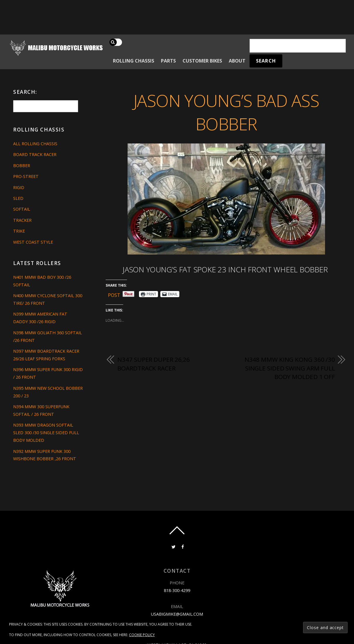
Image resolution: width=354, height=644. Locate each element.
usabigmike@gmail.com (177, 614)
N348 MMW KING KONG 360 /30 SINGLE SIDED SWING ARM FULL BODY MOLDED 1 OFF (290, 368)
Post (114, 294)
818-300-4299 (177, 590)
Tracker (22, 220)
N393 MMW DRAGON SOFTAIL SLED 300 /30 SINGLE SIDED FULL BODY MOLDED (46, 433)
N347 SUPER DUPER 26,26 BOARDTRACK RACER (154, 364)
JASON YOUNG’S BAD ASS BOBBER (226, 112)
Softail (22, 209)
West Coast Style (33, 242)
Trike (19, 231)
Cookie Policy (142, 635)
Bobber (22, 166)
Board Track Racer (35, 154)
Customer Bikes (202, 61)
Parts (168, 61)
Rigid (19, 187)
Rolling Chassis (134, 61)
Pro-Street (26, 176)
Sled (18, 198)
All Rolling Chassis (35, 144)
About (237, 61)
